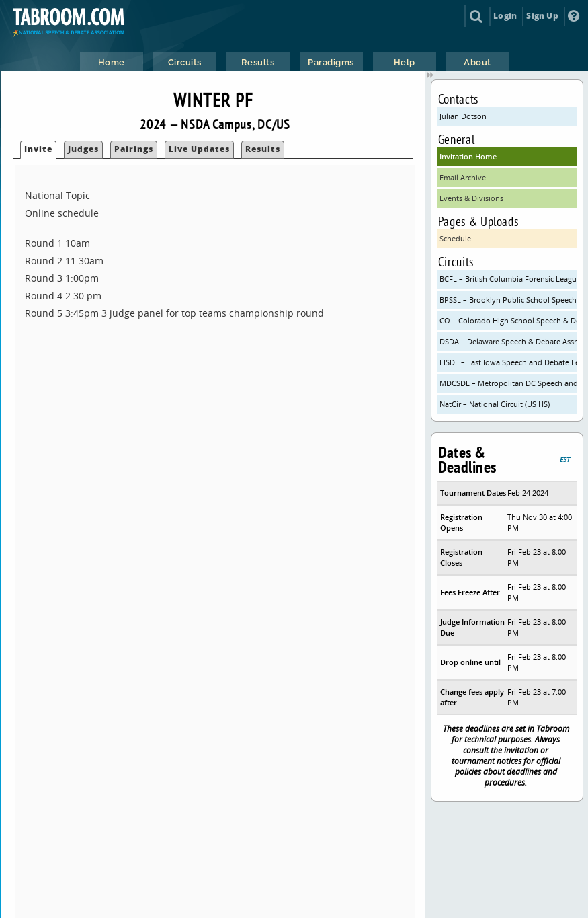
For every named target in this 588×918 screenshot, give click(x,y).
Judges (83, 149)
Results (263, 149)
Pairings (134, 149)
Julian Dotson (463, 116)
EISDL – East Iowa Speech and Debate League (509, 362)
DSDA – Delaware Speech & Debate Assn (509, 341)
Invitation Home (468, 156)
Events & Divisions (471, 198)
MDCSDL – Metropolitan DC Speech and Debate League (509, 383)
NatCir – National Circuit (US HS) (495, 404)
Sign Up (542, 16)
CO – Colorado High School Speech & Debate (509, 320)
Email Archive (463, 177)
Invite (38, 149)
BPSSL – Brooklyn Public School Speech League (509, 300)
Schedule (455, 238)
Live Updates (199, 149)
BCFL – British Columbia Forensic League (509, 279)
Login (505, 16)
